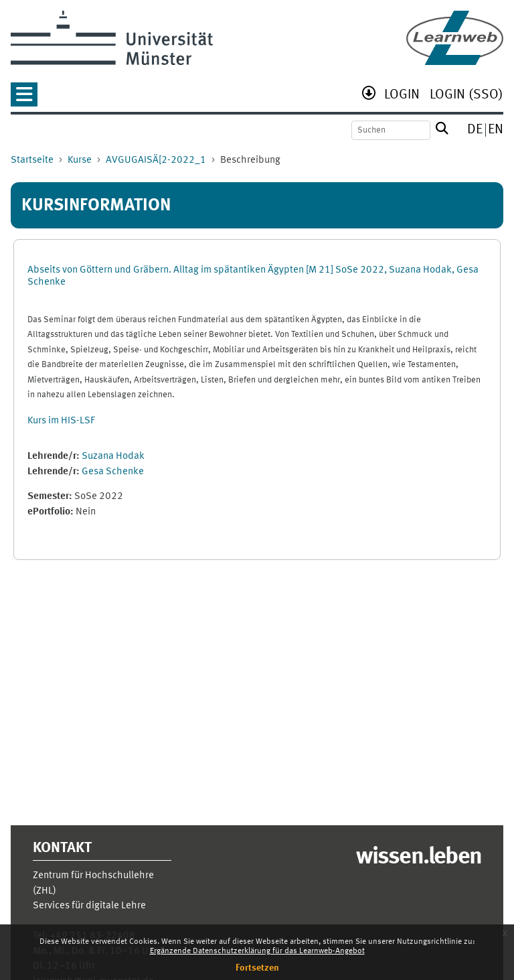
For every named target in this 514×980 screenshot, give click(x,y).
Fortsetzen (257, 968)
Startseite (32, 160)
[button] (24, 99)
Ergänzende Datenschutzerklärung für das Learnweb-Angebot (257, 951)
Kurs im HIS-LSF (61, 421)
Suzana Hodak (113, 457)
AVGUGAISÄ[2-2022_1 (156, 160)
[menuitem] (402, 96)
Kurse (80, 160)
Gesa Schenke (113, 472)
